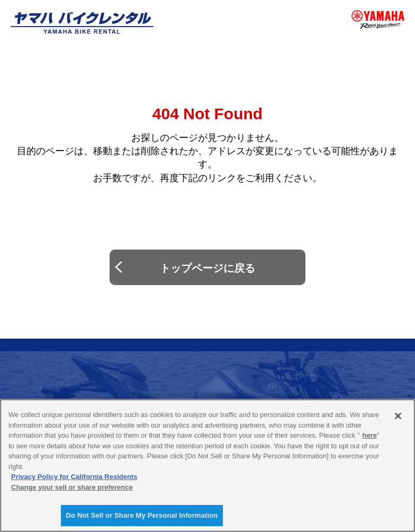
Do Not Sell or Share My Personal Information (142, 515)
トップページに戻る (207, 268)
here (370, 435)
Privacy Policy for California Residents (74, 477)
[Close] (398, 416)
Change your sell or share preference (72, 487)
